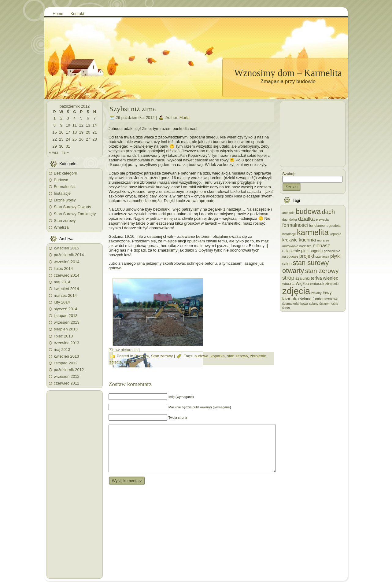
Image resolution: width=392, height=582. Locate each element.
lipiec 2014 (63, 269)
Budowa (61, 180)
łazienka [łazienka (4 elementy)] (290, 299)
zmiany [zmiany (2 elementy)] (316, 293)
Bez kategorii (65, 173)
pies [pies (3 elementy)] (305, 251)
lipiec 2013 (63, 336)
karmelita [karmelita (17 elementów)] (313, 232)
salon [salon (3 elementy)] (287, 264)
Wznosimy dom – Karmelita (288, 73)
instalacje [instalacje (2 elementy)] (289, 234)
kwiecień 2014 (66, 289)
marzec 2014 (65, 295)
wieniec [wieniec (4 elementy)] (331, 278)
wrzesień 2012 (67, 376)
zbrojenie (258, 356)
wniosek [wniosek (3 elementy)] (317, 284)
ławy (128, 362)
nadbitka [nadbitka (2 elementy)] (305, 246)
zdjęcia (116, 362)
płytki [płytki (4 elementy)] (335, 256)
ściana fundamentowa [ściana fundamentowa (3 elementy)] (319, 299)
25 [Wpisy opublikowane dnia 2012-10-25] (75, 139)
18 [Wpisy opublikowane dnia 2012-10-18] (75, 132)
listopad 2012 (66, 363)
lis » (65, 152)
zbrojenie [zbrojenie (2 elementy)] (332, 284)
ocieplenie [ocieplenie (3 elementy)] (291, 251)
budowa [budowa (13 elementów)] (308, 212)
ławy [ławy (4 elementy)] (327, 293)
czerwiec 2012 (67, 383)
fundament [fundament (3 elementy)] (318, 225)
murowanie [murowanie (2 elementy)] (290, 246)
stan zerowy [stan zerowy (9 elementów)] (322, 271)
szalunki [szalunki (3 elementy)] (303, 278)
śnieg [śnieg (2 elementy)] (286, 308)
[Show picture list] (124, 350)
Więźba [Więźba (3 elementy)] (302, 284)
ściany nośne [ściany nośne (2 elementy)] (329, 304)
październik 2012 (69, 370)
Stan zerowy (65, 221)
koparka (218, 356)
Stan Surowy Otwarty (72, 207)
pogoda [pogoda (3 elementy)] (316, 251)
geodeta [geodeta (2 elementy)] (335, 226)
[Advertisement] (75, 484)
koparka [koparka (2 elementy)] (335, 234)
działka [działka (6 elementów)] (307, 219)
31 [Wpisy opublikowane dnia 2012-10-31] (68, 146)
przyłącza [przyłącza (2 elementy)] (322, 256)
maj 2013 (62, 350)
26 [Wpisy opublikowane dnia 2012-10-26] (81, 139)
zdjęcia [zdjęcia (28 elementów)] (296, 291)
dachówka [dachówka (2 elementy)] (290, 219)
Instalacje (62, 193)
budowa (202, 356)
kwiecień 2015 (66, 248)
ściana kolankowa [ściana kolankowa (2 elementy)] (295, 304)
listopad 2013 (66, 316)
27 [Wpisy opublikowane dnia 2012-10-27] (88, 139)
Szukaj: (289, 174)
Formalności (65, 187)
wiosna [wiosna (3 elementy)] (288, 284)
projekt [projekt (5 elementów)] (307, 256)
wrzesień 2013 (67, 322)
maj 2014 (62, 282)
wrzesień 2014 (67, 262)
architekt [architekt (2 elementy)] (288, 213)
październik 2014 (69, 255)
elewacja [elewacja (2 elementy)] (322, 219)
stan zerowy (237, 356)
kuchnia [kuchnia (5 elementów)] (307, 240)
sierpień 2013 (66, 329)
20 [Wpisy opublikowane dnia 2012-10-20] (88, 132)
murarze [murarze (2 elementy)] (323, 240)
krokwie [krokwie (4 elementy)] (290, 240)
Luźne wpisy (65, 200)
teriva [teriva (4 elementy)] (316, 278)
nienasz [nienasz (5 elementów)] (321, 245)
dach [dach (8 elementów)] (329, 212)
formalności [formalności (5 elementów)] (295, 225)
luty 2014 (62, 302)
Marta (185, 118)
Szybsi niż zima (133, 109)
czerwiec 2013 (67, 343)
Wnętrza (61, 227)
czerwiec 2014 (67, 275)
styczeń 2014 (66, 309)
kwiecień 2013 (66, 356)
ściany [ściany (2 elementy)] (314, 304)
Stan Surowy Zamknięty (75, 214)
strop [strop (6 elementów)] (288, 278)
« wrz (54, 152)
